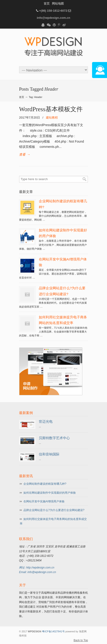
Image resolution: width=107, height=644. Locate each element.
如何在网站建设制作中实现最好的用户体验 (50, 493)
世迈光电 (46, 422)
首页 (47, 4)
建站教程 (52, 118)
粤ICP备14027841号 (53, 631)
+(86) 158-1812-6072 (53, 11)
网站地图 (58, 4)
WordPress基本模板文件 (51, 109)
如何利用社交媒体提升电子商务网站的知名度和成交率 (53, 521)
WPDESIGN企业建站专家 (53, 47)
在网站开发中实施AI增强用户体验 (44, 501)
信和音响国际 (49, 454)
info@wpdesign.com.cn (53, 18)
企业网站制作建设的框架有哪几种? (45, 484)
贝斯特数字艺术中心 (54, 438)
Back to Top (81, 640)
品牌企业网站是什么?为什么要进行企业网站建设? (54, 510)
